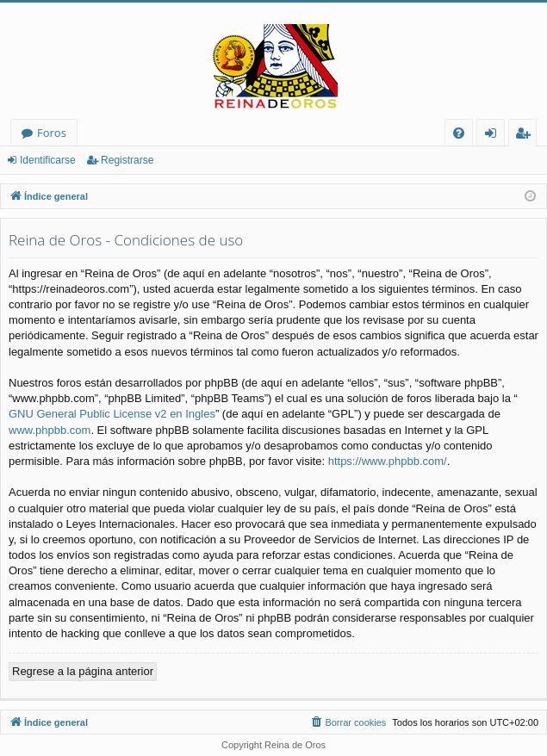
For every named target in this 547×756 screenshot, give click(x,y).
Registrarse (127, 160)
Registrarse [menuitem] (526, 136)
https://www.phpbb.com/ (388, 461)
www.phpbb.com (50, 430)
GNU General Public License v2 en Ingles (112, 414)
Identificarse (48, 160)
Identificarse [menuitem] (495, 136)
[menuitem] (459, 133)
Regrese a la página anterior (83, 671)
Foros (52, 133)
